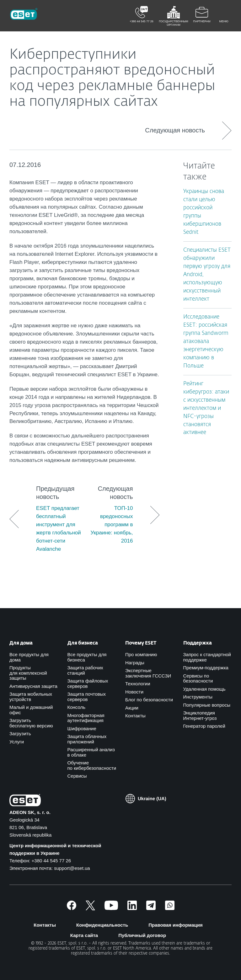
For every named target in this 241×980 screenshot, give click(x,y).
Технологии (138, 684)
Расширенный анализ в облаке (91, 752)
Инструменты (198, 697)
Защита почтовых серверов (87, 697)
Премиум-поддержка (206, 668)
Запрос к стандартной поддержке (207, 657)
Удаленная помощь (204, 689)
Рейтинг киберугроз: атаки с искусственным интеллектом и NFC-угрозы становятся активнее (206, 408)
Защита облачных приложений (87, 739)
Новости (134, 692)
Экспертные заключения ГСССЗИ (148, 673)
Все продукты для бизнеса (87, 657)
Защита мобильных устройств (31, 697)
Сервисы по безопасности (198, 678)
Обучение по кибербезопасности (92, 765)
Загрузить (20, 734)
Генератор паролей (204, 726)
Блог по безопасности (149, 700)
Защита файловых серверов (88, 683)
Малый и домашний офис (31, 710)
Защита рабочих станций (85, 670)
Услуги (17, 742)
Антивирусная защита (33, 686)
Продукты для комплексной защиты (28, 673)
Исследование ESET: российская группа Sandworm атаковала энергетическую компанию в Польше (206, 342)
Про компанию (141, 654)
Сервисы (77, 776)
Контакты (135, 716)
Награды (135, 663)
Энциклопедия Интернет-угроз (200, 715)
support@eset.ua (72, 868)
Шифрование (82, 728)
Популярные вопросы (207, 705)
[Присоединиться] (170, 908)
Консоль (77, 707)
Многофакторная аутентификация (86, 718)
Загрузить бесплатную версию (31, 723)
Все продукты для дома (29, 657)
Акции (132, 708)
